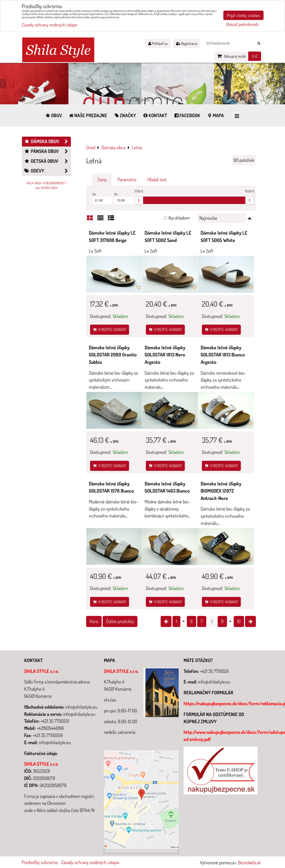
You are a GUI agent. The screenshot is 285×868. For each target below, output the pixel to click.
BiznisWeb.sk (249, 862)
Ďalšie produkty (120, 621)
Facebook (187, 115)
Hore (94, 621)
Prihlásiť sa (158, 43)
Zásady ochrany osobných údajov (90, 862)
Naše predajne (88, 115)
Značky (125, 115)
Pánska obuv (47, 151)
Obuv (53, 115)
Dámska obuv (47, 141)
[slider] (139, 200)
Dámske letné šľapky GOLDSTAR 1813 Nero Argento (165, 355)
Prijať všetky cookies (243, 15)
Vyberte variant (110, 330)
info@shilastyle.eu (214, 682)
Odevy (47, 171)
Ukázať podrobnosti (242, 24)
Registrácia (187, 43)
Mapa (215, 115)
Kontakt (155, 115)
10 (239, 621)
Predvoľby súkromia (40, 862)
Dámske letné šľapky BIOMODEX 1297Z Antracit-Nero (221, 491)
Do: (124, 198)
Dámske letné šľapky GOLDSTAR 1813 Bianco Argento (223, 355)
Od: (103, 198)
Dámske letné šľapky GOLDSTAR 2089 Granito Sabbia (113, 355)
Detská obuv (47, 161)
